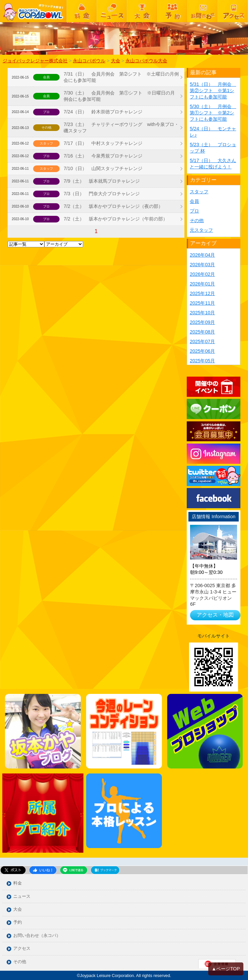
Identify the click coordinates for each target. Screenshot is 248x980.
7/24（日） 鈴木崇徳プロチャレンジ (103, 112)
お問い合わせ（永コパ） (37, 936)
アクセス (22, 949)
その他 (197, 220)
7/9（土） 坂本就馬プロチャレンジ (102, 181)
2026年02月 (202, 274)
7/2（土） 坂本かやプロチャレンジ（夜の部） (113, 206)
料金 (18, 883)
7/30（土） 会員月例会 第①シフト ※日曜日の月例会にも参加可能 (119, 96)
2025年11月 (202, 303)
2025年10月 (202, 313)
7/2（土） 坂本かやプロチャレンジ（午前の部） (116, 219)
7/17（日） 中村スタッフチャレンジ (103, 143)
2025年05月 (202, 361)
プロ (194, 211)
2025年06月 (202, 351)
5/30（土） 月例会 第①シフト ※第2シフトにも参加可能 (213, 113)
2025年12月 (202, 293)
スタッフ (199, 192)
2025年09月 (202, 322)
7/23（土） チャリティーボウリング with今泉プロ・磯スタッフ (121, 127)
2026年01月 (202, 284)
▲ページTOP (226, 969)
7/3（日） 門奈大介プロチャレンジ (102, 194)
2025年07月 (202, 341)
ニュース (22, 897)
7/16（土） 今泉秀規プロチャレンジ (103, 156)
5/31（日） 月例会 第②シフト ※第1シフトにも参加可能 (213, 91)
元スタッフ (201, 230)
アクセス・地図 (215, 615)
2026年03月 (202, 265)
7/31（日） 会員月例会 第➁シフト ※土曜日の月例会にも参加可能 (121, 77)
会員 (194, 201)
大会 (18, 910)
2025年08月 (202, 332)
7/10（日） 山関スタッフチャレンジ (103, 168)
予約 (18, 922)
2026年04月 (202, 255)
